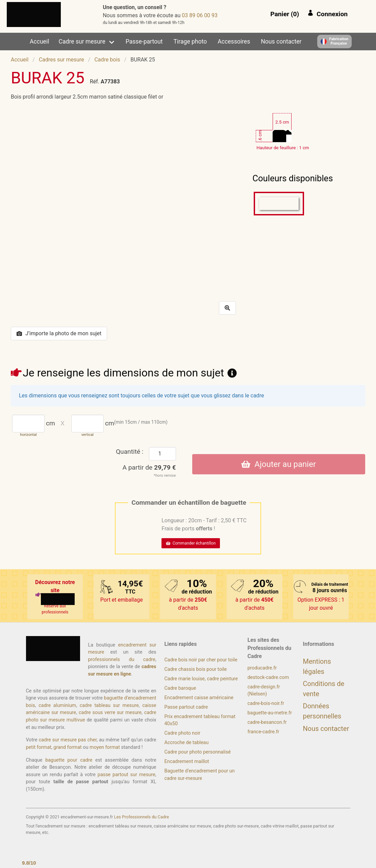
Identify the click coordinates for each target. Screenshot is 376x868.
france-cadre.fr (264, 732)
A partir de (149, 467)
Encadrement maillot (187, 761)
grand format (67, 747)
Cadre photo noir (182, 733)
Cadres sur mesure (61, 60)
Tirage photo (190, 42)
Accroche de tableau (187, 743)
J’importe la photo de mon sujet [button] (59, 333)
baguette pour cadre (69, 760)
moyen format (105, 747)
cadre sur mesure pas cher (68, 740)
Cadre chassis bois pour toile (196, 669)
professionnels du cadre (122, 660)
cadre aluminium (57, 705)
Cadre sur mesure (82, 42)
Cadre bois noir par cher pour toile (201, 660)
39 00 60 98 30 (200, 15)
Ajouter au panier (279, 464)
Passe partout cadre (186, 707)
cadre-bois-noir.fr (266, 703)
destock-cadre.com (268, 677)
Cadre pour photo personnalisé (198, 752)
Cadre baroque (180, 688)
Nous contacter (281, 42)
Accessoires (234, 42)
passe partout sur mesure (127, 775)
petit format (39, 747)
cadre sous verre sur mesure (110, 713)
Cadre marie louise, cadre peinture (201, 679)
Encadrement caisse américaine (199, 698)
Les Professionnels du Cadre (142, 817)
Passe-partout (144, 42)
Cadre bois (107, 60)
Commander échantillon (191, 543)
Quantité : (130, 452)
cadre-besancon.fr (267, 722)
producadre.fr (262, 668)
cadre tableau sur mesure (109, 705)
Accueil (39, 42)
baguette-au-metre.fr (270, 713)
